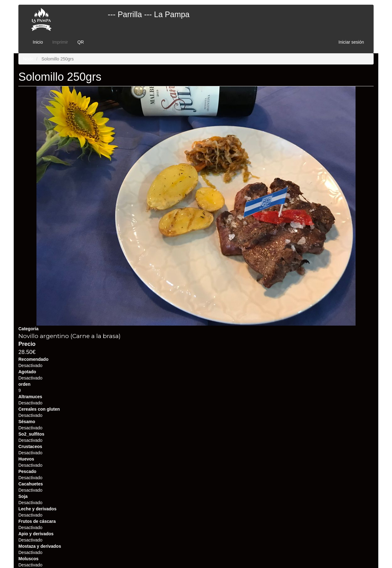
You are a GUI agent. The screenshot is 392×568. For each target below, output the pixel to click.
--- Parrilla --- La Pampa (149, 14)
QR (81, 42)
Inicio (38, 42)
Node (28, 59)
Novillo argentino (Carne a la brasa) (69, 336)
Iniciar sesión (351, 42)
